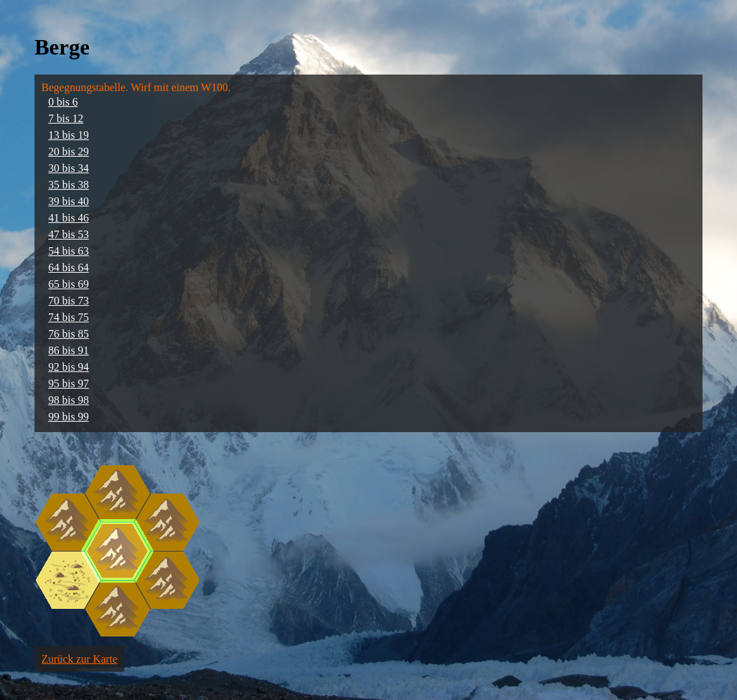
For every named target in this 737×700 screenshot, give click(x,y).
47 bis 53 (69, 234)
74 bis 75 (69, 317)
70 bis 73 (69, 301)
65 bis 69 (69, 284)
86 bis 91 (69, 350)
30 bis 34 (69, 168)
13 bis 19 (69, 135)
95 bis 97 (69, 383)
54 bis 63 (69, 251)
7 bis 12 (66, 118)
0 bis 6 (63, 102)
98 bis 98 (69, 400)
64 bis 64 (69, 268)
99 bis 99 (69, 417)
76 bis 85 (69, 334)
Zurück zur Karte (79, 659)
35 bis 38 (69, 185)
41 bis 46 (69, 218)
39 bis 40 (69, 201)
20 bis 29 (69, 152)
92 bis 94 (69, 367)
